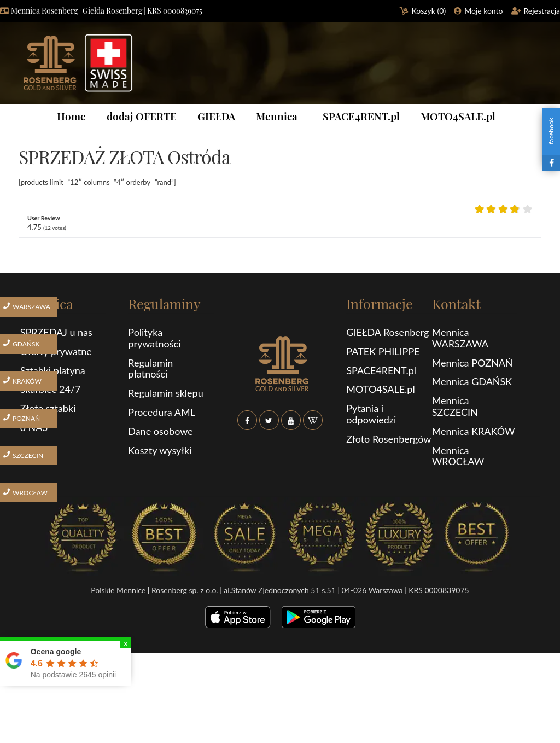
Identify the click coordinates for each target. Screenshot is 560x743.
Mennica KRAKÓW (474, 431)
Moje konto (483, 11)
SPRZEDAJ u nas (56, 332)
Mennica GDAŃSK (472, 381)
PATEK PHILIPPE (383, 351)
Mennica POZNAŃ (472, 363)
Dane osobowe (160, 431)
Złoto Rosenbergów (389, 439)
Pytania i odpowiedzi (371, 414)
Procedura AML (162, 412)
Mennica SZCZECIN (455, 406)
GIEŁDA (216, 116)
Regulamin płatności (150, 368)
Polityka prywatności (154, 338)
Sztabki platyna (53, 370)
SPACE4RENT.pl (361, 116)
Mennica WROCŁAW (458, 456)
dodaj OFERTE (142, 116)
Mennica (277, 116)
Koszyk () (429, 11)
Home (71, 116)
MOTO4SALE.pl (458, 116)
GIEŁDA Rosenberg (387, 332)
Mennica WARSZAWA (460, 338)
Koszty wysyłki (160, 450)
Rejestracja (542, 11)
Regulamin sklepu (165, 393)
